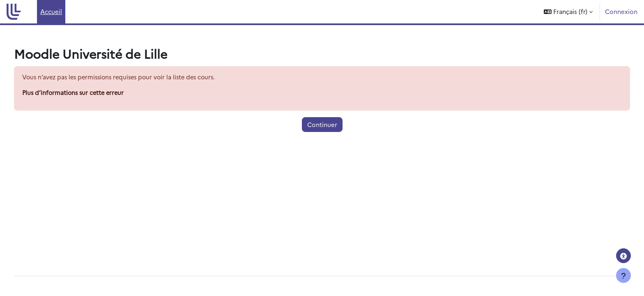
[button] (568, 12)
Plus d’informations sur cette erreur (90, 93)
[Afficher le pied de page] (623, 275)
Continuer (322, 125)
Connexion (621, 11)
